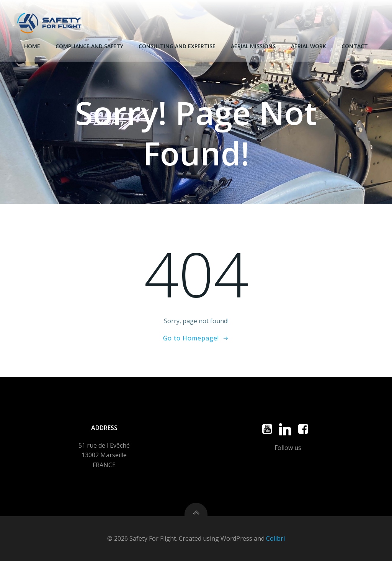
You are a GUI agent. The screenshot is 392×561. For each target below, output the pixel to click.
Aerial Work (309, 46)
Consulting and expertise (177, 46)
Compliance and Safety (89, 46)
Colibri (275, 538)
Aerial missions (253, 46)
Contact (355, 46)
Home (32, 46)
